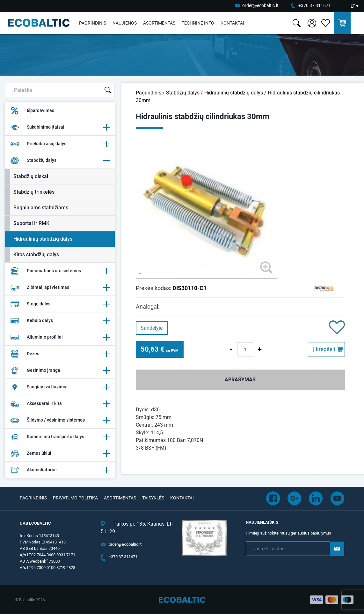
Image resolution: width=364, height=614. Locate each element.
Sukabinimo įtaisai (60, 127)
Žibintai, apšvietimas (60, 288)
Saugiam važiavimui (60, 387)
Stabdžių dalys (60, 161)
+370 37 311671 (315, 5)
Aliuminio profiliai (60, 337)
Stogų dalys (60, 304)
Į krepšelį (324, 349)
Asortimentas (159, 23)
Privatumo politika (75, 498)
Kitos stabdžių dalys (36, 255)
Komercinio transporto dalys (60, 437)
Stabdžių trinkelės (34, 192)
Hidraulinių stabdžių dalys (43, 239)
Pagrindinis (93, 23)
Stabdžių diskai (31, 176)
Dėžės (60, 354)
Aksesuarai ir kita (60, 404)
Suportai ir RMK (31, 223)
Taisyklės (153, 498)
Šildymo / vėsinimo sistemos (60, 420)
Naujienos (125, 23)
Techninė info (198, 23)
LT (353, 6)
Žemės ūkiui (60, 453)
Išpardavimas (32, 111)
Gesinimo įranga (60, 371)
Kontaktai (232, 23)
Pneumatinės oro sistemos (60, 271)
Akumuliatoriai (60, 470)
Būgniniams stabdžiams (41, 208)
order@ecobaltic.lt (260, 5)
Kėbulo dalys (60, 321)
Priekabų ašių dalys (60, 144)
